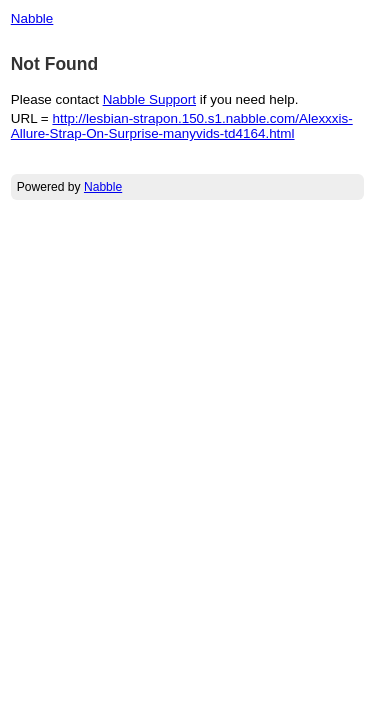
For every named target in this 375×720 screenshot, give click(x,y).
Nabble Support (149, 99)
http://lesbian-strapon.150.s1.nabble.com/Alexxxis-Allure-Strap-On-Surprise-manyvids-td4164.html (182, 126)
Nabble (32, 18)
